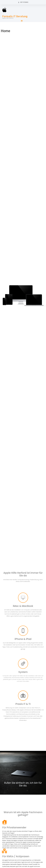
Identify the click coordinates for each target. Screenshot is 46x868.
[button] (22, 21)
